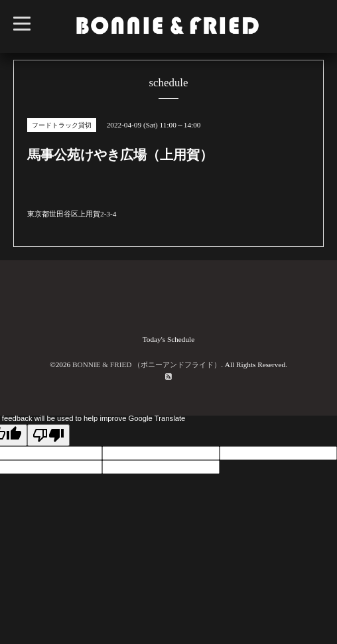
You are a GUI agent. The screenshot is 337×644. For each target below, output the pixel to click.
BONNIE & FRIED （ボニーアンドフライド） (147, 364)
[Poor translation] (48, 435)
